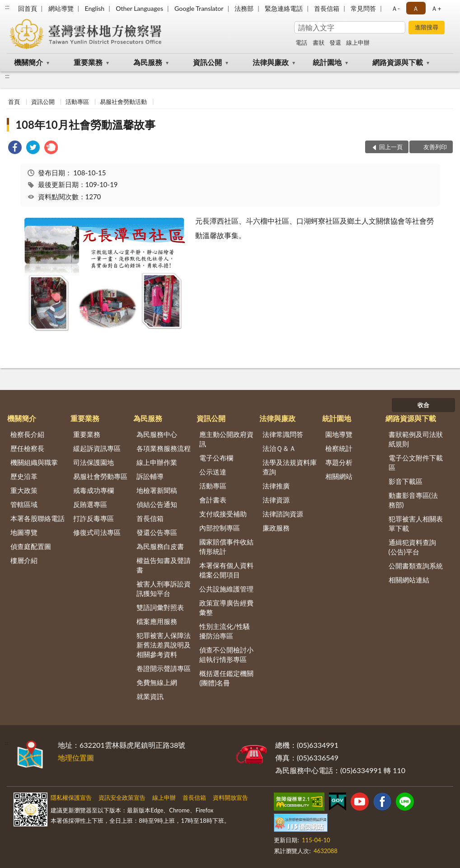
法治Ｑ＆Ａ (279, 448)
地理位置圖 (76, 758)
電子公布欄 (216, 458)
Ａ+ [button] (436, 8)
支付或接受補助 (223, 514)
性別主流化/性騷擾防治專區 (225, 631)
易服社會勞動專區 (100, 476)
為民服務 (148, 62)
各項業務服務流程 (164, 448)
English (94, 8)
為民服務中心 (157, 434)
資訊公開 (207, 62)
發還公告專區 (157, 532)
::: (7, 7)
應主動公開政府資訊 (226, 439)
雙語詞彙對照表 (160, 607)
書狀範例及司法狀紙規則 (416, 439)
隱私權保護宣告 (71, 798)
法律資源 (276, 500)
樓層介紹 (24, 560)
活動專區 (77, 102)
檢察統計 (339, 448)
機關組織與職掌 (34, 462)
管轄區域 (24, 504)
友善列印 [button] (435, 147)
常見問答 (363, 8)
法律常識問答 (283, 434)
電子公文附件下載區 (416, 462)
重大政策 (24, 490)
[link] (15, 148)
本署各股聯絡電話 (38, 518)
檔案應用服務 (157, 621)
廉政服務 (276, 528)
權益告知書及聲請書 (164, 565)
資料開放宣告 (230, 798)
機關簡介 (28, 62)
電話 (301, 42)
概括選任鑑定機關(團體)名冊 (226, 678)
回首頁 (28, 8)
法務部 (244, 8)
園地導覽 (339, 434)
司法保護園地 (94, 462)
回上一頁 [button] (391, 147)
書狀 (319, 42)
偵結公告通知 (157, 504)
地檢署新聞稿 (157, 490)
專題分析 (339, 462)
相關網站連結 (409, 580)
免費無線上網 (157, 682)
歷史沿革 (24, 476)
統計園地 (327, 62)
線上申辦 (358, 42)
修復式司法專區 (97, 532)
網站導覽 (61, 8)
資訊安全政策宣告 (122, 798)
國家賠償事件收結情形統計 (226, 547)
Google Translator (199, 8)
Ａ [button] (416, 8)
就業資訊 (150, 696)
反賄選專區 (90, 504)
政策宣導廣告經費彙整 (226, 608)
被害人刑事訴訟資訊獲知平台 (164, 589)
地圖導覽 (24, 532)
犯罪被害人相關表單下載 (416, 523)
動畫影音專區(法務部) (413, 500)
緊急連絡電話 (284, 8)
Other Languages (139, 8)
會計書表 (213, 500)
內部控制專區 (220, 528)
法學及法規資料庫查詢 (290, 467)
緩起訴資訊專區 (97, 448)
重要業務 (88, 62)
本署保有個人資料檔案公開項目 (226, 570)
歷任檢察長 (27, 448)
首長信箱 (327, 8)
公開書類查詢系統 (416, 566)
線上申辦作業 (157, 462)
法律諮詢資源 (283, 514)
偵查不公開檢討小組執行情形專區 (226, 655)
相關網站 (339, 476)
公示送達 (213, 472)
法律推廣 (276, 486)
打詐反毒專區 (94, 518)
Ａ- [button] (396, 8)
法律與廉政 (271, 62)
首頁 (14, 102)
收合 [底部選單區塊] (423, 405)
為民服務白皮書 (160, 546)
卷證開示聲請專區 (164, 668)
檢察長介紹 (27, 434)
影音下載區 (406, 481)
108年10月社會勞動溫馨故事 (85, 124)
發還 (335, 42)
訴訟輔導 (150, 476)
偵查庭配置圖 (31, 546)
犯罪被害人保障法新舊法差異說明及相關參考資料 (164, 645)
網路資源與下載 (398, 62)
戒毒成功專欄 (94, 490)
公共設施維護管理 (226, 589)
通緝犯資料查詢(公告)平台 (412, 547)
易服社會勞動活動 (123, 102)
